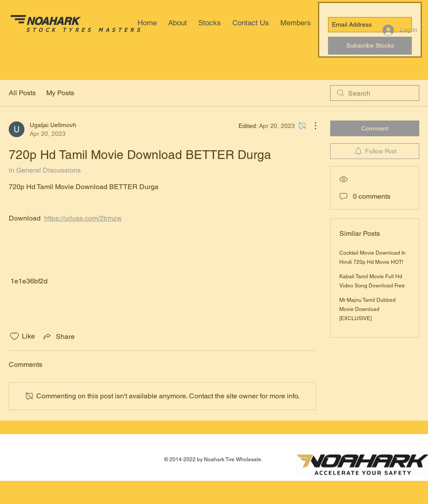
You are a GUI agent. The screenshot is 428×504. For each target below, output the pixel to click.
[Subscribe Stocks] (370, 46)
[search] (375, 93)
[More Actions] (311, 126)
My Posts (60, 93)
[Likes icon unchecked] (14, 336)
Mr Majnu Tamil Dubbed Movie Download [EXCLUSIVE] (368, 309)
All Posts (22, 93)
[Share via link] (58, 336)
